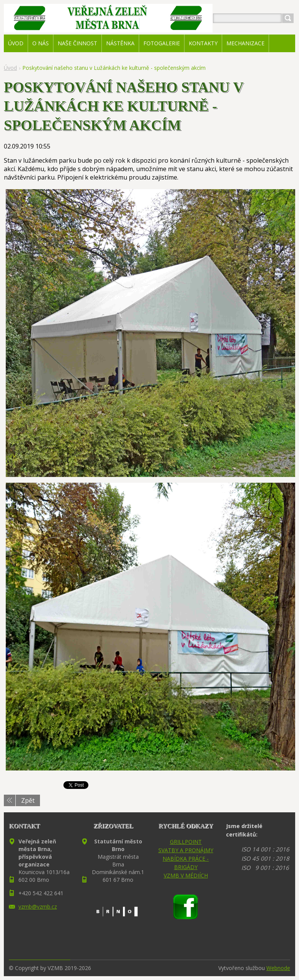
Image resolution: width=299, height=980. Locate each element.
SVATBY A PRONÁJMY (186, 850)
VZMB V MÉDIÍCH (186, 875)
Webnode (278, 968)
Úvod (10, 68)
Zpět (28, 800)
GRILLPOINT (186, 842)
